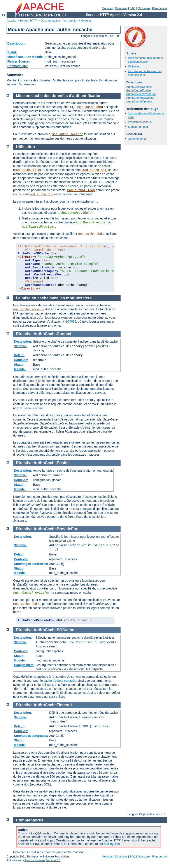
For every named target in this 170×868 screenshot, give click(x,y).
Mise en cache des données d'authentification (146, 60)
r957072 (71, 322)
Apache (11, 21)
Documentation (50, 21)
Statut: (12, 52)
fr (118, 36)
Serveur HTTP (29, 21)
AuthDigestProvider (38, 227)
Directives (121, 8)
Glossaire (144, 8)
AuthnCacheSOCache (140, 98)
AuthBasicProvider (92, 223)
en (112, 36)
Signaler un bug (138, 127)
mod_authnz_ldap (81, 190)
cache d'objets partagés (60, 681)
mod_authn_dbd (90, 107)
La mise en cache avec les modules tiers (145, 73)
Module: (20, 369)
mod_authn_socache (67, 134)
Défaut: (19, 355)
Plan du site (159, 8)
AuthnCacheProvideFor (141, 94)
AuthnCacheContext (139, 87)
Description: (16, 43)
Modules (107, 8)
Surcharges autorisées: (31, 564)
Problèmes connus (140, 122)
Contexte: (21, 360)
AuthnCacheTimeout (139, 102)
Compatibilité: (18, 66)
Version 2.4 (70, 21)
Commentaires (137, 139)
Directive (24, 334)
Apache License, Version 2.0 (43, 860)
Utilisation (134, 66)
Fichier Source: (19, 61)
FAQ (133, 8)
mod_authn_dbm (94, 170)
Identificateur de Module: (26, 57)
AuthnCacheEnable (138, 90)
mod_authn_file (27, 170)
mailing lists (112, 844)
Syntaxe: (20, 346)
